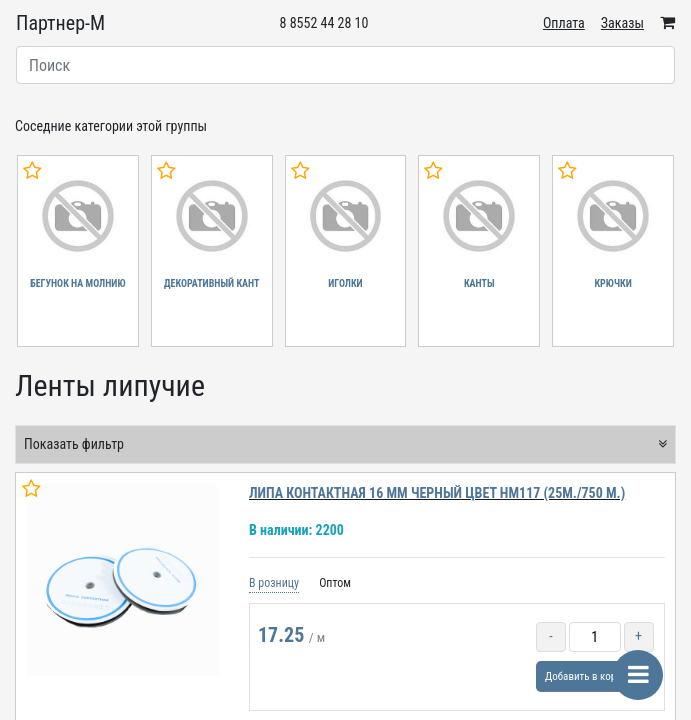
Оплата (564, 23)
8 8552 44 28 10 (324, 23)
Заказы (622, 23)
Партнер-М (60, 23)
